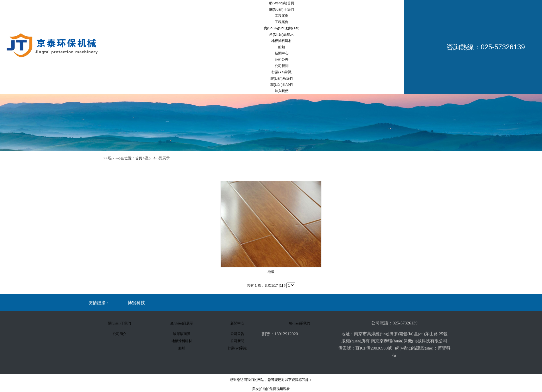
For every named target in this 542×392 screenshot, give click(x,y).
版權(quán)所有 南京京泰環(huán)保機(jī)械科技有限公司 (394, 341)
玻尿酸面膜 (182, 334)
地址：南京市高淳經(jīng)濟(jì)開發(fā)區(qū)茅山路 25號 (394, 334)
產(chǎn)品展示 (281, 34)
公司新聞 (282, 66)
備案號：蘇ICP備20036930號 (365, 348)
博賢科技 (136, 303)
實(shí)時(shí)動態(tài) (282, 28)
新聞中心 (282, 53)
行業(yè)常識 (282, 72)
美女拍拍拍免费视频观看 (271, 389)
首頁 (139, 158)
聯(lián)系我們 (282, 78)
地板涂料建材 (282, 41)
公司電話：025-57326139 (394, 323)
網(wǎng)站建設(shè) (414, 348)
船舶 (282, 47)
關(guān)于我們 (281, 9)
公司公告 (282, 60)
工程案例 (282, 16)
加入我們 (282, 91)
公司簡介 (120, 334)
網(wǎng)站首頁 (282, 3)
